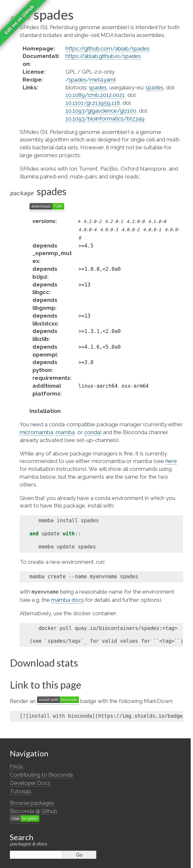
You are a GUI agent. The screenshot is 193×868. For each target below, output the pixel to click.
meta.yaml (103, 80)
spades (77, 80)
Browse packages (32, 803)
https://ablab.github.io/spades (103, 56)
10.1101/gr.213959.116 (93, 103)
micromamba (36, 432)
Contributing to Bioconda (41, 775)
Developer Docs (30, 783)
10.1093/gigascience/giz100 (101, 111)
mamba (65, 432)
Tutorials (21, 791)
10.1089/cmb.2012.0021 (95, 95)
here (171, 461)
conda (92, 432)
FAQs (17, 766)
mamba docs (68, 600)
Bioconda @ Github (34, 811)
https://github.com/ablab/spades (108, 48)
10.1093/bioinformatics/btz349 (105, 119)
